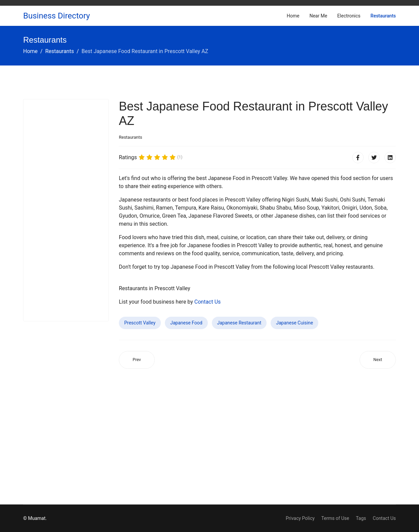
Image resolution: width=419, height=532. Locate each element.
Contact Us (208, 302)
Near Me (318, 16)
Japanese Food (186, 323)
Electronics (349, 16)
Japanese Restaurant (239, 323)
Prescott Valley (140, 323)
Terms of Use (335, 518)
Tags (361, 518)
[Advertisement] (66, 210)
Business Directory (57, 16)
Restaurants (383, 16)
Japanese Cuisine (294, 323)
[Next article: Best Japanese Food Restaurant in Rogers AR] (378, 360)
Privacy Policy (300, 518)
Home (293, 16)
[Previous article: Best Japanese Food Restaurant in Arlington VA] (137, 360)
